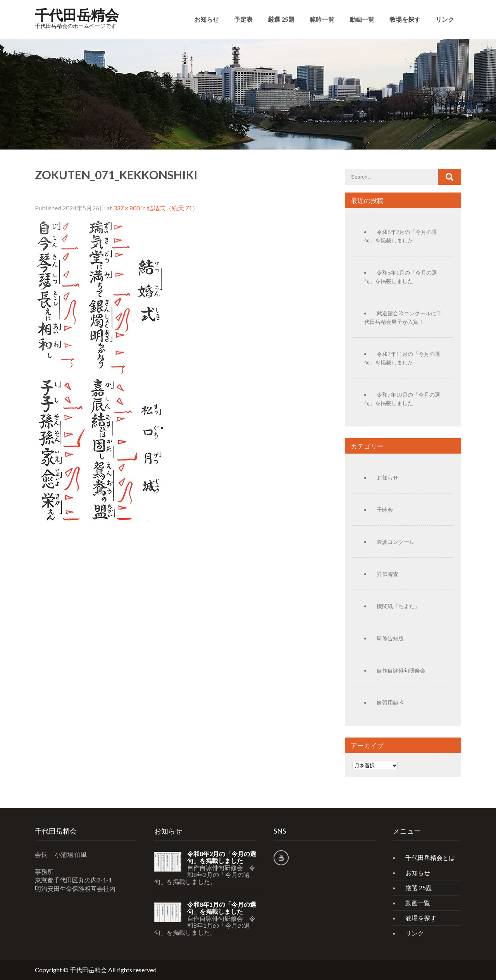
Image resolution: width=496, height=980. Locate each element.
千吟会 (385, 510)
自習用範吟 (390, 702)
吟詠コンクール (396, 542)
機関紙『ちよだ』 (398, 606)
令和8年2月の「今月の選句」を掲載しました (222, 857)
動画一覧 (362, 19)
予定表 (243, 19)
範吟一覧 (322, 19)
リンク (445, 19)
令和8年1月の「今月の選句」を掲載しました (222, 908)
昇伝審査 (387, 574)
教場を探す (405, 19)
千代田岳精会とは (430, 857)
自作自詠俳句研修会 (401, 670)
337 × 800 (127, 208)
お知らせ (207, 19)
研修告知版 (390, 638)
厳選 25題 (281, 19)
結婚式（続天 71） (173, 208)
